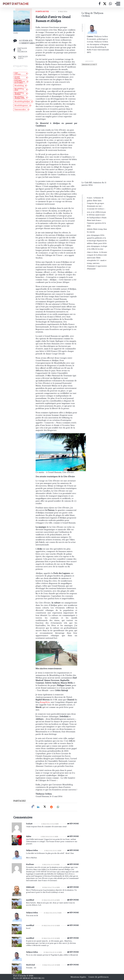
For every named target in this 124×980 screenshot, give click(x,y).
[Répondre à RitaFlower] (73, 864)
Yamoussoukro (20, 109)
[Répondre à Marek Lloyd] (73, 965)
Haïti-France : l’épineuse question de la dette (96, 223)
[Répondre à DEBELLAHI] (73, 887)
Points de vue (42, 12)
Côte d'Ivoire (18, 73)
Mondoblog (19, 85)
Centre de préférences (98, 977)
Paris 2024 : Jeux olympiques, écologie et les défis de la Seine (97, 246)
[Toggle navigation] (117, 4)
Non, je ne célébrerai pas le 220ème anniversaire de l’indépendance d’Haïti (97, 215)
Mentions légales (79, 977)
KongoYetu (45, 702)
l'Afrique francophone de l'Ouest (20, 81)
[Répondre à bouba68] (73, 824)
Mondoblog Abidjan (19, 93)
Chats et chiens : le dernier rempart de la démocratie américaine (97, 255)
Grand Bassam (17, 77)
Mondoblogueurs (21, 105)
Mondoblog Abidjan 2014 (19, 97)
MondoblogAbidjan (22, 101)
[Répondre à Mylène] (73, 836)
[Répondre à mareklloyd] (73, 900)
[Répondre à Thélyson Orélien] (73, 850)
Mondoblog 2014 (19, 89)
